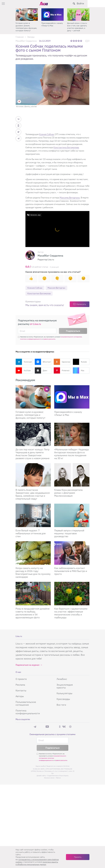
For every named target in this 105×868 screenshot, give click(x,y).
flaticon (58, 778)
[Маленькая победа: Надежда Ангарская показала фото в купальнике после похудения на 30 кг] (72, 435)
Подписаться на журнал (27, 665)
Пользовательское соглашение (26, 703)
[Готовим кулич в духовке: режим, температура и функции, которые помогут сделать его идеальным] (33, 397)
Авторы (20, 696)
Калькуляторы (64, 693)
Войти (98, 3)
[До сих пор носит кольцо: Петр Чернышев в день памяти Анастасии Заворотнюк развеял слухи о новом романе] (33, 435)
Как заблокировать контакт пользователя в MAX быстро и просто (71, 571)
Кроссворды (63, 699)
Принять (78, 857)
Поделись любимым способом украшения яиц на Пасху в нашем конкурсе (27, 27)
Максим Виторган (56, 288)
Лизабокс (62, 679)
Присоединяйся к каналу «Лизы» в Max (78, 24)
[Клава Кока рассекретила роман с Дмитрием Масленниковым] (72, 475)
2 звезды (74, 41)
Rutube (80, 362)
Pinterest (62, 371)
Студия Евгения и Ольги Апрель (58, 776)
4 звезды (79, 41)
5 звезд (81, 41)
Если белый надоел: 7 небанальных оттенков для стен (31, 533)
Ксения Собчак (47, 134)
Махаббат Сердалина (26, 41)
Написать (81, 304)
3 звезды (76, 41)
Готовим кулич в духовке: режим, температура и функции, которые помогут (52, 27)
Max (79, 371)
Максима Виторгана (70, 198)
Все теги (61, 705)
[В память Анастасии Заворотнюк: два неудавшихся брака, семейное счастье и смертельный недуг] (33, 475)
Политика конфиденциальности (28, 712)
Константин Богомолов (39, 293)
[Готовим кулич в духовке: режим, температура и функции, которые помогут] (52, 15)
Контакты (21, 690)
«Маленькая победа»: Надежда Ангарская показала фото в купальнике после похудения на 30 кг (71, 454)
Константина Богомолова (66, 147)
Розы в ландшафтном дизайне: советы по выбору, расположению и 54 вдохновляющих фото (33, 613)
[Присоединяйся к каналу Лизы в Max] (72, 397)
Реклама (20, 685)
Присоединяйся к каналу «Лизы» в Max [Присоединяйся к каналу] (68, 413)
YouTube (23, 371)
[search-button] (91, 4)
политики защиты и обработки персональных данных (37, 863)
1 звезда (72, 41)
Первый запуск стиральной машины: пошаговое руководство (69, 533)
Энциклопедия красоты (65, 686)
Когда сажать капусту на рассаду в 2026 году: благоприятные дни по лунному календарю (33, 572)
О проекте (21, 679)
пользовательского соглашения (71, 337)
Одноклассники (62, 362)
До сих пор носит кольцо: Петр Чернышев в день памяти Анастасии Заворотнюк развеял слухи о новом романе (33, 454)
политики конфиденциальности (31, 339)
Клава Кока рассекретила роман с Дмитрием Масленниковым (68, 493)
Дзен (41, 371)
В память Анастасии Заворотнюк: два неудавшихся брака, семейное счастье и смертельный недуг (33, 494)
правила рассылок (49, 339)
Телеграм (24, 362)
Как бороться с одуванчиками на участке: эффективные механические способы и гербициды (71, 613)
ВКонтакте (43, 362)
